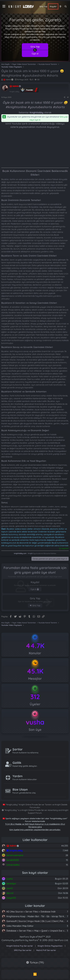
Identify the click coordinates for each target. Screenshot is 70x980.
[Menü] (4, 6)
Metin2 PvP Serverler (46, 950)
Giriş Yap (35, 47)
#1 (68, 97)
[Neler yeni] (60, 6)
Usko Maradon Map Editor (20, 926)
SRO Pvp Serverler (23, 950)
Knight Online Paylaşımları (50, 946)
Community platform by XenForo (35, 940)
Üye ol (35, 53)
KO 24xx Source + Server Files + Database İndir (31, 912)
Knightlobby (37, 112)
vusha (35, 722)
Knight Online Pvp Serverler (20, 946)
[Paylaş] (65, 97)
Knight (30, 553)
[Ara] (66, 6)
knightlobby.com (20, 553)
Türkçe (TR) (35, 962)
